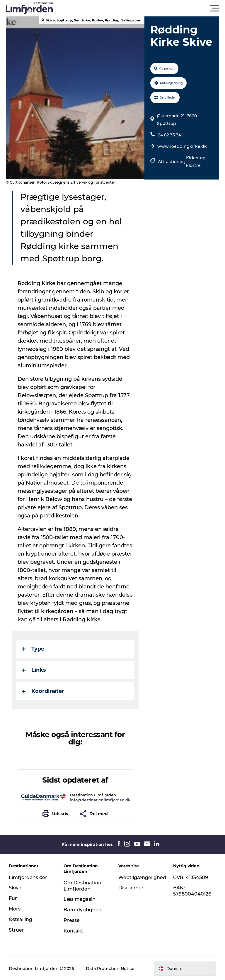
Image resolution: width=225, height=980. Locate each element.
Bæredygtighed (83, 910)
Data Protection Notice (110, 969)
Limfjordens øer (28, 877)
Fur (13, 898)
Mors (15, 909)
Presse (72, 920)
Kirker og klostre (196, 162)
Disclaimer (131, 888)
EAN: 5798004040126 (192, 891)
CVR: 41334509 (191, 877)
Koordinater (43, 691)
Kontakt (73, 931)
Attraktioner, (172, 162)
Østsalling (21, 919)
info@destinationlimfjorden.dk (100, 800)
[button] (139, 8)
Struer (16, 930)
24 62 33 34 (169, 135)
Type (33, 649)
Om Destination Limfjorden (82, 886)
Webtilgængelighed (142, 877)
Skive (15, 888)
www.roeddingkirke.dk (182, 146)
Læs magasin (80, 899)
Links (34, 670)
